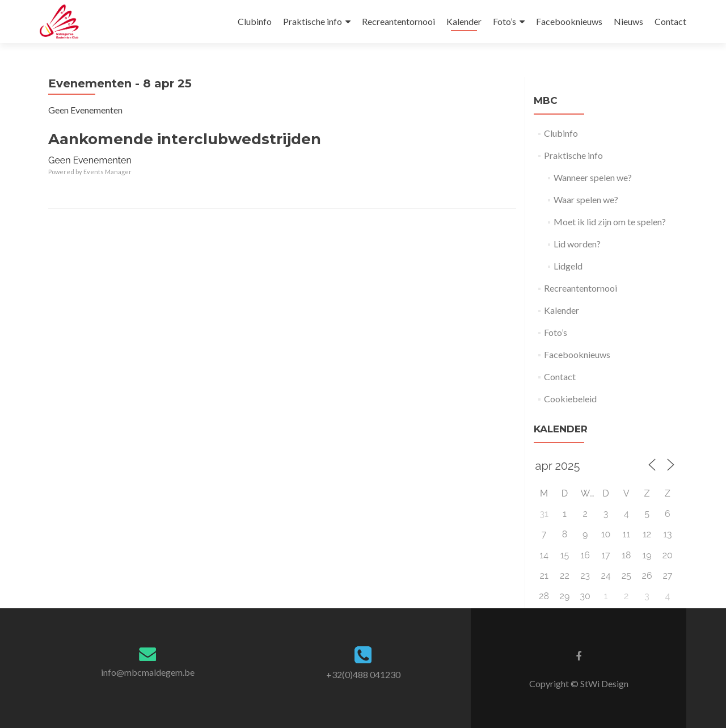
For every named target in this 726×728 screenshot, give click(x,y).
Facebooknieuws (569, 21)
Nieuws (628, 21)
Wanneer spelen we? (593, 177)
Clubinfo (255, 21)
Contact (670, 21)
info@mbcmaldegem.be (148, 672)
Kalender (464, 21)
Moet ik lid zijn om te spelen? (610, 222)
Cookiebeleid (570, 399)
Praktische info (313, 21)
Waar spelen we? (586, 199)
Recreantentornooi (398, 21)
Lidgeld (568, 266)
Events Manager (107, 172)
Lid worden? (577, 244)
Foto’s (505, 21)
